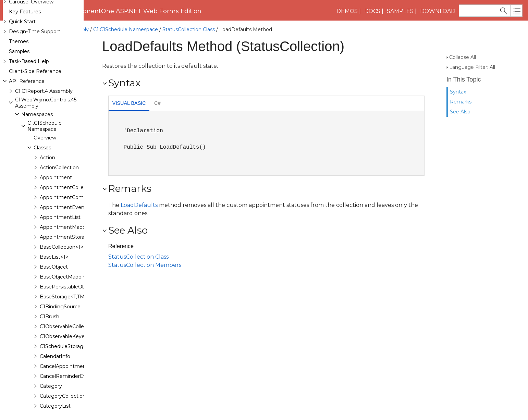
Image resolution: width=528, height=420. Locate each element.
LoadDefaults (139, 205)
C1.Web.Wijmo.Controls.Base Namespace (61, 150)
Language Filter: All (472, 55)
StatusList (52, 65)
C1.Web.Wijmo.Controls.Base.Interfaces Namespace (74, 177)
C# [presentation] (157, 103)
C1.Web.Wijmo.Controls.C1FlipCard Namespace (68, 377)
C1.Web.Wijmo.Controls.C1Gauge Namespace (66, 404)
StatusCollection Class (189, 29)
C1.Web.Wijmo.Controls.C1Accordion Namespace (70, 190)
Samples (400, 11)
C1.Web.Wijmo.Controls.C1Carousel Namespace (68, 270)
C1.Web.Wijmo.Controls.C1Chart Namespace (65, 284)
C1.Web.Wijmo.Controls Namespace (55, 137)
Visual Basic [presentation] (129, 103)
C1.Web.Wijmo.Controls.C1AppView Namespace (69, 203)
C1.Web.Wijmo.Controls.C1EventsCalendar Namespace (77, 324)
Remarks (461, 89)
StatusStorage (57, 75)
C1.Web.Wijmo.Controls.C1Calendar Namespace (69, 257)
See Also (460, 99)
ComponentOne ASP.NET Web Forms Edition (133, 11)
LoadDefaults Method (68, 44)
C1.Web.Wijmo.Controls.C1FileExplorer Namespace (72, 350)
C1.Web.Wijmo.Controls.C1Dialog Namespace (66, 310)
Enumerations (50, 105)
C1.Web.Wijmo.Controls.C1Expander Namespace (69, 337)
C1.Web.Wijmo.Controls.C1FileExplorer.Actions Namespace (81, 364)
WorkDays (52, 95)
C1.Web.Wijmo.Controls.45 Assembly (46, 29)
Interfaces (46, 115)
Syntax (458, 79)
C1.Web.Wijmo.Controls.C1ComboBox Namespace (72, 297)
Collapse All (463, 45)
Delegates (46, 125)
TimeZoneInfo (57, 85)
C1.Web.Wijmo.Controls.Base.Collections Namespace (75, 163)
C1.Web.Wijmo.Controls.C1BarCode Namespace (69, 230)
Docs (372, 11)
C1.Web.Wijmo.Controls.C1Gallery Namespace (66, 391)
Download (438, 11)
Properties (58, 55)
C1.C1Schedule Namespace (126, 29)
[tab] (129, 104)
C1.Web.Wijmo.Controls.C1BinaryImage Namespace (74, 244)
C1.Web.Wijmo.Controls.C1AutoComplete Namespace (76, 217)
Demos (347, 11)
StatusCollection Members (145, 265)
